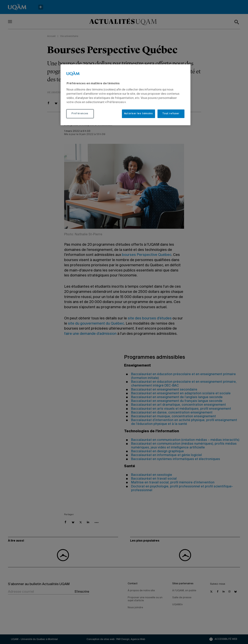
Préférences (80, 114)
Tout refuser (171, 114)
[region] (125, 95)
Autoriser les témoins (138, 114)
